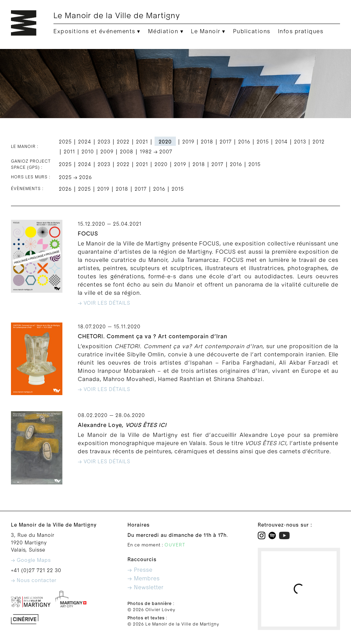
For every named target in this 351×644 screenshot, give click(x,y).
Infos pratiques (301, 31)
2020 (161, 165)
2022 (123, 142)
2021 (142, 142)
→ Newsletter (146, 588)
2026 (65, 189)
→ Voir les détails (104, 303)
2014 (281, 142)
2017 (226, 142)
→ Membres (144, 579)
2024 (85, 142)
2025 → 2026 (75, 178)
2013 (300, 142)
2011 (69, 152)
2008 (127, 152)
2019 (188, 142)
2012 (319, 142)
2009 (107, 152)
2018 (207, 142)
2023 (104, 142)
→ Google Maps (31, 560)
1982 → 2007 (156, 152)
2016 (244, 142)
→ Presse (140, 570)
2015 (263, 142)
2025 (65, 142)
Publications (252, 31)
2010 (88, 152)
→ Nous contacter (34, 580)
